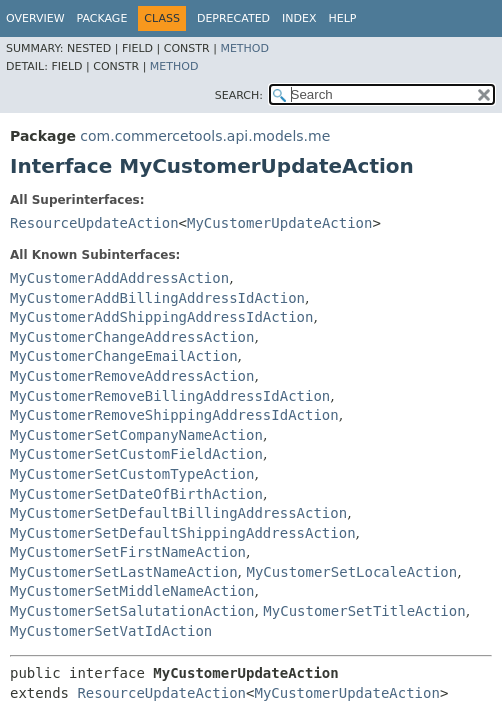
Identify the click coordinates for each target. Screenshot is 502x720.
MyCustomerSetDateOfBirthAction (136, 494)
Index (299, 18)
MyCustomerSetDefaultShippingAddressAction (183, 533)
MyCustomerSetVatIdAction (111, 631)
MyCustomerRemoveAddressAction (132, 376)
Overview (35, 18)
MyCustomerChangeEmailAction (124, 356)
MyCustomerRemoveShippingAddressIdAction (174, 415)
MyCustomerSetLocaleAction (351, 572)
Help (343, 18)
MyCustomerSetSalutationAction (132, 611)
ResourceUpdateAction (94, 223)
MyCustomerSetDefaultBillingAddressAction (178, 513)
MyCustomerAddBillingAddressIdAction (157, 298)
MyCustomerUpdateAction (279, 223)
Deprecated (233, 18)
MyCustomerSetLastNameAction (124, 572)
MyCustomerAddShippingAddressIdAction (161, 317)
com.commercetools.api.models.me (205, 136)
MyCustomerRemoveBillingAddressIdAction (170, 396)
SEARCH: (239, 95)
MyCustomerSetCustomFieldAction (136, 454)
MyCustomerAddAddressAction (119, 278)
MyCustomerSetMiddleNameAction (132, 591)
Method (244, 48)
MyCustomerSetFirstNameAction (128, 552)
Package (102, 18)
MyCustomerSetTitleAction (364, 611)
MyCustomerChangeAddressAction (132, 337)
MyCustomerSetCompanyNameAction (136, 435)
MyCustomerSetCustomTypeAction (132, 474)
